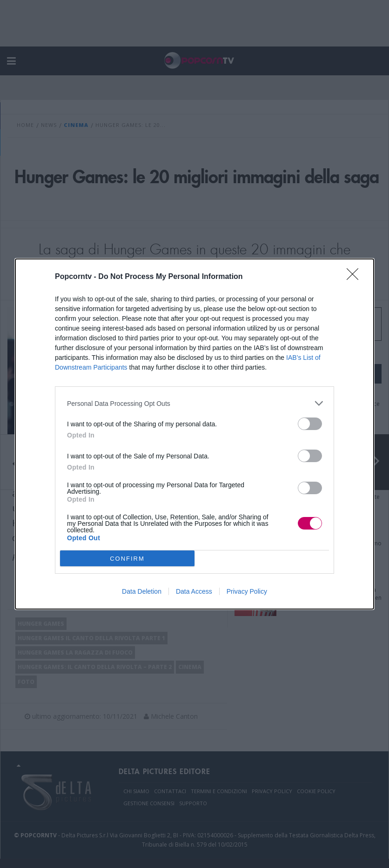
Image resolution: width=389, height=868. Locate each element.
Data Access (194, 591)
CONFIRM (127, 559)
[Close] (355, 277)
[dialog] (194, 434)
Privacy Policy (247, 591)
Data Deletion (142, 591)
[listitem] (194, 403)
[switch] (310, 424)
